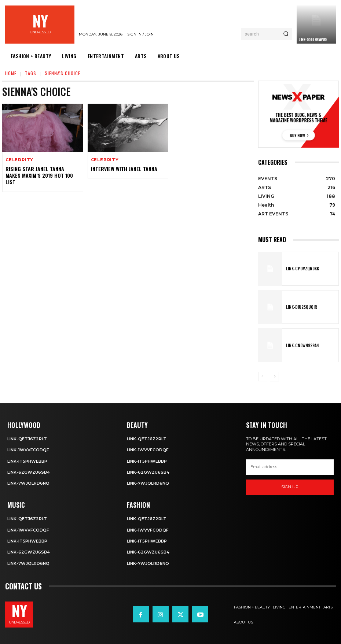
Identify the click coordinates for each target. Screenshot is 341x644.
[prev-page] (263, 377)
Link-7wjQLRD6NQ (28, 483)
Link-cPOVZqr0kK (302, 269)
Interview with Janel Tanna (124, 169)
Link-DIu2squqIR (300, 307)
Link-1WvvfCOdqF (28, 450)
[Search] (286, 34)
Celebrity (19, 160)
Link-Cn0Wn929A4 (302, 345)
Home (11, 73)
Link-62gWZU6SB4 (29, 472)
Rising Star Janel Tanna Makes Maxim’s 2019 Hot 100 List (39, 175)
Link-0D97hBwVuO (313, 39)
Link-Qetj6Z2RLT (27, 439)
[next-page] (274, 377)
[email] (290, 467)
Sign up (290, 487)
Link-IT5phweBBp (27, 461)
